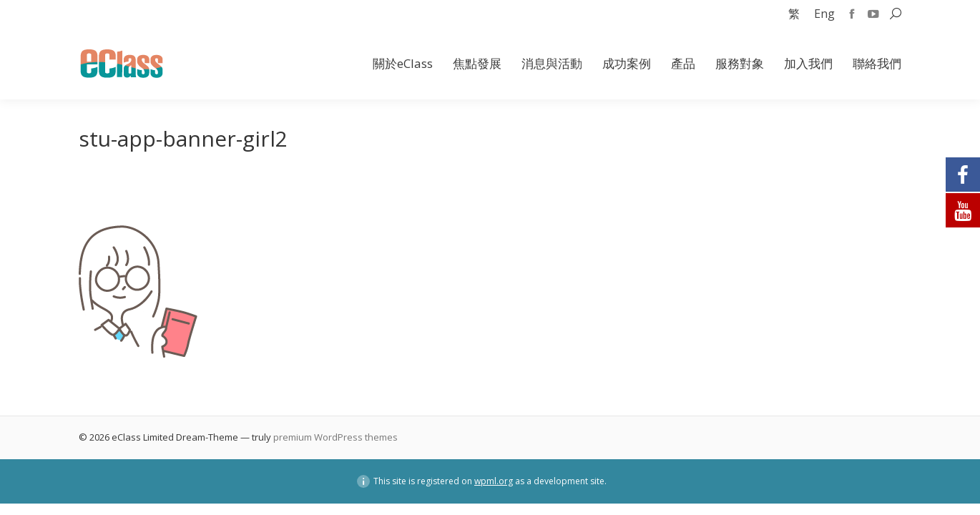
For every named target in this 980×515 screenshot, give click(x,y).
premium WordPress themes (335, 437)
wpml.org (494, 481)
